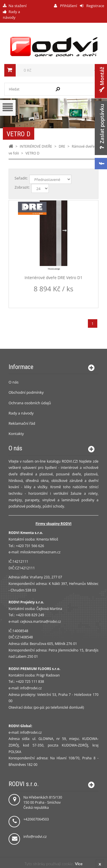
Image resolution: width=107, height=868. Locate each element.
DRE (62, 146)
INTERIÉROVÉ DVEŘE (36, 146)
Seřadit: (21, 178)
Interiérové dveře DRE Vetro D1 (53, 278)
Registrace (95, 6)
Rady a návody (21, 413)
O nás (14, 382)
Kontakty (16, 434)
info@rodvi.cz (35, 836)
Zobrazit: (22, 187)
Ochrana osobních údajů (30, 403)
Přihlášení (68, 6)
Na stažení (18, 6)
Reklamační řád (22, 423)
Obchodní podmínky (26, 392)
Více (79, 864)
